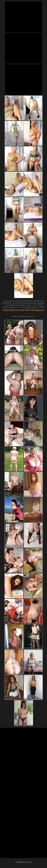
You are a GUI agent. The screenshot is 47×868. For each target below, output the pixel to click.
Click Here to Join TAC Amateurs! (24, 310)
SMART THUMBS (28, 726)
